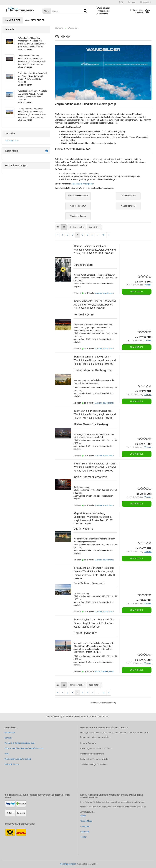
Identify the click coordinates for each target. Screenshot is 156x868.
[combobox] (77, 227)
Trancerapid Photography (83, 184)
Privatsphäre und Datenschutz (18, 759)
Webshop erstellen (68, 864)
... (98, 235)
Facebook (85, 832)
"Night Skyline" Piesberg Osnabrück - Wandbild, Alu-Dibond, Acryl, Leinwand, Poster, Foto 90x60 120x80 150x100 (95, 414)
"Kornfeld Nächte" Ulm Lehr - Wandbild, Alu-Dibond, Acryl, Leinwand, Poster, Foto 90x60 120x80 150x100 (95, 305)
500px (83, 816)
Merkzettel (146, 2)
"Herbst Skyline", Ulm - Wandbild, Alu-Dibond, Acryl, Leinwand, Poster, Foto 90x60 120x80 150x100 (94, 623)
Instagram (85, 826)
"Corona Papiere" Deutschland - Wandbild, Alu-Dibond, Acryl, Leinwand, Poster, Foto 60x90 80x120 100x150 (95, 250)
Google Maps (86, 821)
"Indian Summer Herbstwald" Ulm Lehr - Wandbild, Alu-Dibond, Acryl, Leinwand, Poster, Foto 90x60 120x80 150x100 (95, 467)
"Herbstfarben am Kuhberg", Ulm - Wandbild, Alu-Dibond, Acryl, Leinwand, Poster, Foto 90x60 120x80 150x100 (95, 360)
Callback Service (12, 764)
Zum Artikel (137, 292)
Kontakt (8, 738)
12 (103, 235)
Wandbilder (13, 20)
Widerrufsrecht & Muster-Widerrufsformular (24, 748)
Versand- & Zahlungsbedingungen (19, 743)
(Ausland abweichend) (104, 293)
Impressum (10, 732)
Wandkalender (35, 20)
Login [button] (132, 2)
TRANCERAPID (11, 141)
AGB (6, 754)
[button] (121, 2)
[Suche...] (46, 11)
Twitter (83, 837)
